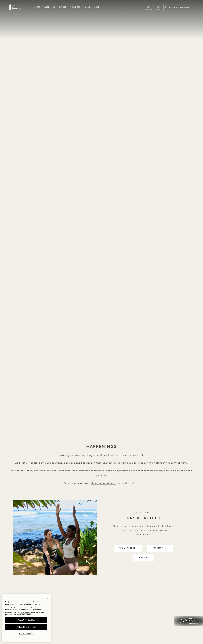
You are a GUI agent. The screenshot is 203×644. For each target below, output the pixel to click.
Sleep (38, 7)
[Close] (47, 598)
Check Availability (179, 7)
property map (163, 549)
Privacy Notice (25, 615)
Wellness (76, 7)
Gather (64, 7)
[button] (29, 7)
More (97, 7)
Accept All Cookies (26, 620)
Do (55, 7)
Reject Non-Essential (26, 627)
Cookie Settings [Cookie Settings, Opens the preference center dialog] (26, 634)
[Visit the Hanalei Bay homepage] (16, 7)
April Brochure (131, 549)
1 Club (88, 7)
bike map (146, 558)
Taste (47, 7)
